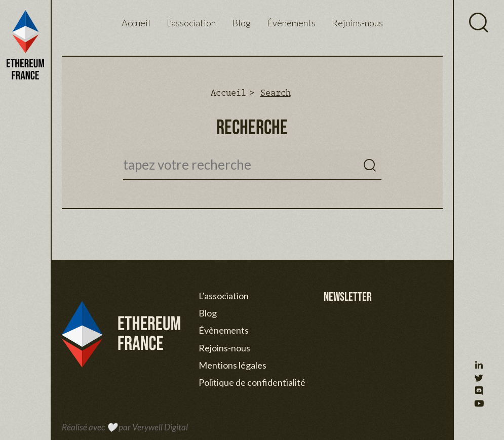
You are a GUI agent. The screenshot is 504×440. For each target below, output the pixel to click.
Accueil (136, 23)
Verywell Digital (160, 427)
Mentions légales (232, 365)
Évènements (291, 23)
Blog (241, 23)
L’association (191, 23)
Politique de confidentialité (252, 382)
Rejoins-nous (357, 23)
